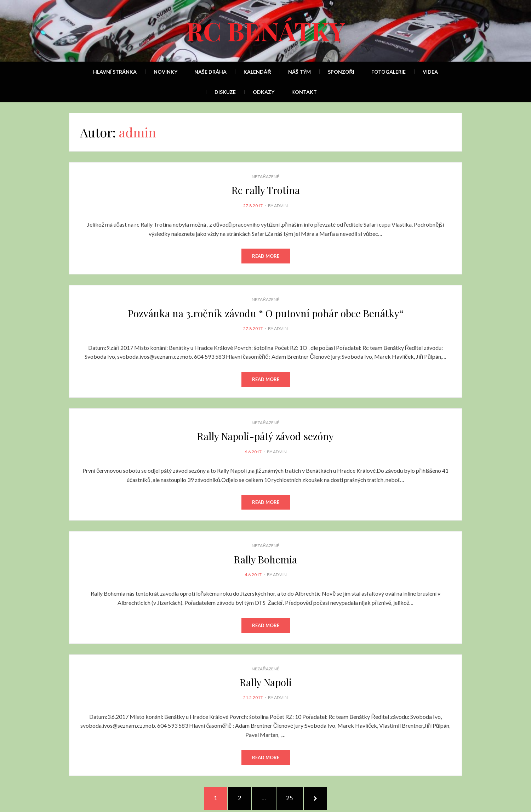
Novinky (165, 72)
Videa (430, 72)
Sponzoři (341, 72)
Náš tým (299, 72)
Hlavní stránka (115, 72)
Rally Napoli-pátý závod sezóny (265, 436)
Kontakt (304, 92)
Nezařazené (265, 177)
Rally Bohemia (265, 559)
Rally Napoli (266, 682)
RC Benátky (265, 30)
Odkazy (264, 92)
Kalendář (257, 72)
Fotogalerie (389, 72)
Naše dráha (210, 72)
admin (281, 206)
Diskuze (225, 92)
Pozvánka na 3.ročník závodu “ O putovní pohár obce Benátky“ (266, 313)
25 (294, 798)
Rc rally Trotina (266, 190)
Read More (266, 256)
